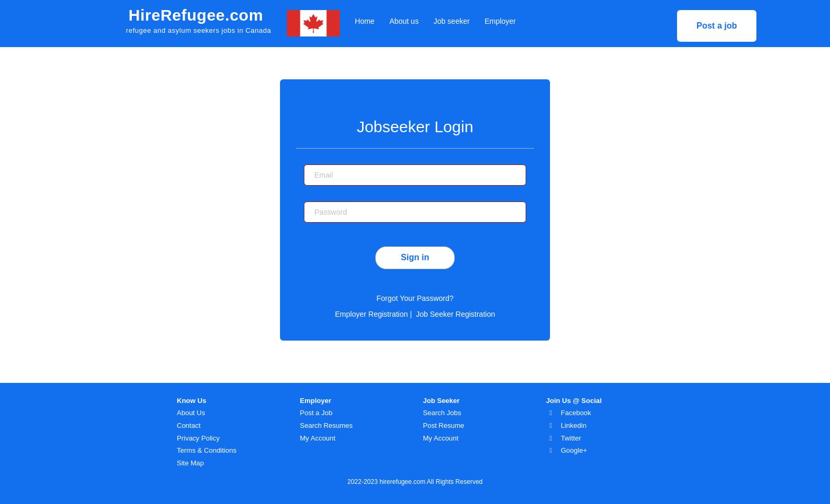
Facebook (576, 413)
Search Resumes (327, 425)
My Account (318, 438)
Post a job (717, 26)
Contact (189, 425)
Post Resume (444, 425)
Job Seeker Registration (455, 314)
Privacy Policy (198, 438)
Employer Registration (372, 314)
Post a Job (316, 413)
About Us (191, 413)
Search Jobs (442, 413)
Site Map (190, 463)
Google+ (574, 450)
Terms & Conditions (207, 450)
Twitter (571, 438)
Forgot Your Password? (415, 298)
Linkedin (574, 425)
